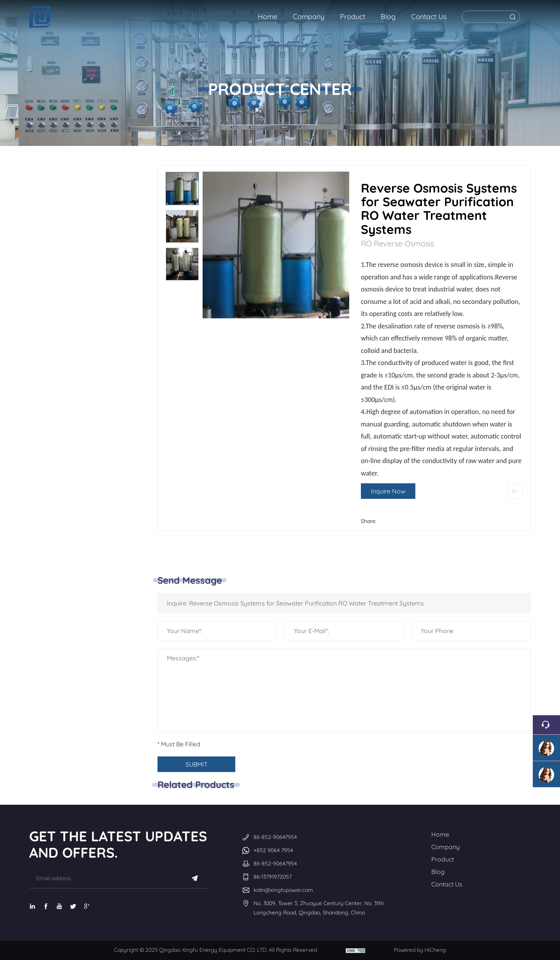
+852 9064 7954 (273, 850)
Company (445, 847)
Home (440, 834)
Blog (438, 872)
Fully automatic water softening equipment (77, 337)
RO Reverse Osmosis (83, 178)
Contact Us (447, 884)
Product (443, 859)
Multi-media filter (79, 375)
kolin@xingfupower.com (283, 890)
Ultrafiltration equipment (75, 407)
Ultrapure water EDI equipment (85, 294)
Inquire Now (400, 491)
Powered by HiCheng (420, 950)
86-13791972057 (273, 877)
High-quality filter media (82, 445)
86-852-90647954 (275, 837)
